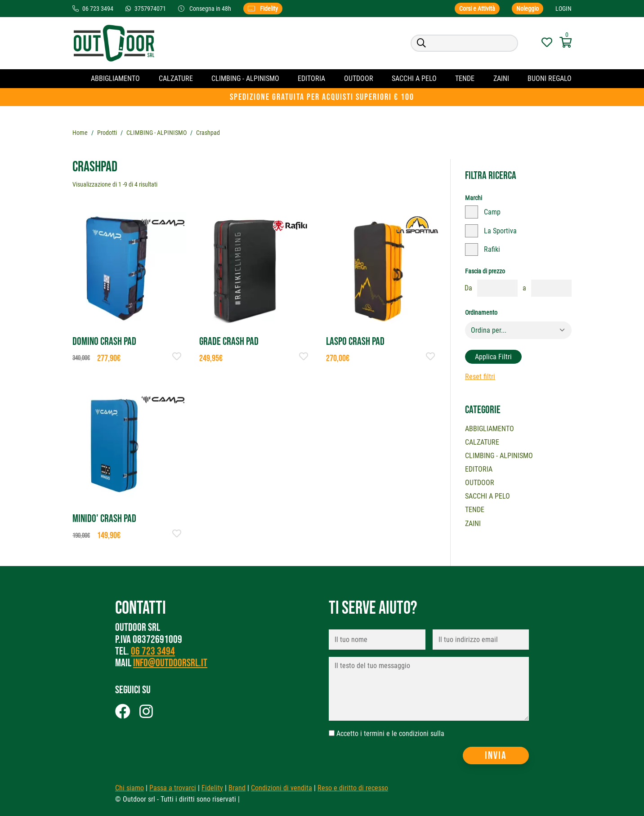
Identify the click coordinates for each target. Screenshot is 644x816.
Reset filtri (480, 377)
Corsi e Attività (477, 9)
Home (80, 133)
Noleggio (528, 9)
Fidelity (263, 9)
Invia (496, 756)
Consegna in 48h (205, 9)
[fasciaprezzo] (497, 288)
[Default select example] (518, 330)
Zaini (501, 78)
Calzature (176, 78)
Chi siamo (130, 788)
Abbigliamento (115, 78)
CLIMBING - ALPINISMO (245, 78)
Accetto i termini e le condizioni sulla (390, 734)
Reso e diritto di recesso (353, 788)
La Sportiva (500, 231)
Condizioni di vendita (282, 788)
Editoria (311, 78)
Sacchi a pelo (414, 78)
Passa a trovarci (173, 788)
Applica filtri (493, 357)
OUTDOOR (359, 78)
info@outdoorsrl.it (170, 663)
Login (563, 9)
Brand (237, 788)
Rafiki (492, 249)
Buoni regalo (550, 78)
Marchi (474, 198)
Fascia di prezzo (485, 271)
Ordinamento (481, 312)
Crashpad (208, 133)
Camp (492, 212)
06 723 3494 (153, 652)
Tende (465, 78)
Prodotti (107, 133)
